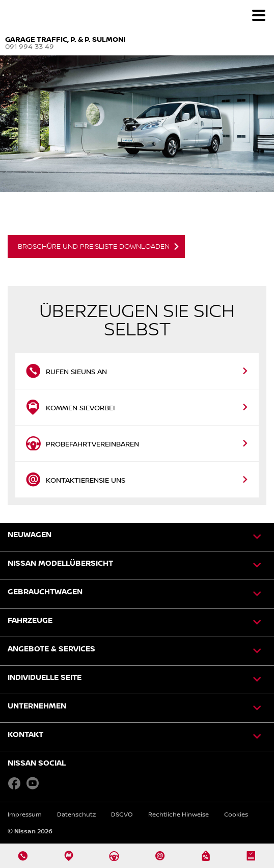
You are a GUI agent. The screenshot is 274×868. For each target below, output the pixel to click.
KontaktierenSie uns (75, 480)
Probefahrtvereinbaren (82, 443)
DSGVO (122, 814)
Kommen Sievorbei (70, 407)
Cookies (236, 814)
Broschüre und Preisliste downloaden (94, 246)
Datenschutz (76, 814)
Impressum (25, 814)
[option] (137, 162)
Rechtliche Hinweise (179, 814)
